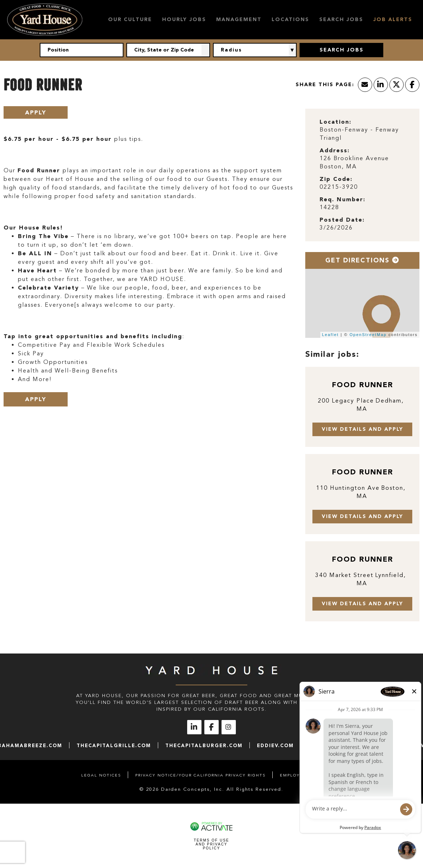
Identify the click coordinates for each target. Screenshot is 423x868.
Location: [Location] (336, 122)
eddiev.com (275, 746)
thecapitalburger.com (204, 746)
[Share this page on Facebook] (412, 85)
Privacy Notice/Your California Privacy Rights (200, 775)
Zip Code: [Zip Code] (336, 179)
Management (239, 19)
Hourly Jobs (184, 19)
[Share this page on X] (397, 85)
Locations (290, 19)
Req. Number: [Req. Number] (342, 199)
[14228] (362, 208)
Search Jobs (341, 19)
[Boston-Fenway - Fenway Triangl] (362, 134)
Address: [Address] (335, 150)
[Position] (82, 50)
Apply (36, 112)
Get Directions (362, 260)
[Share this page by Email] (365, 85)
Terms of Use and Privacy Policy (211, 844)
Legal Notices (101, 775)
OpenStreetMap (368, 335)
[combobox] (168, 50)
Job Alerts (393, 19)
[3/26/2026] (362, 228)
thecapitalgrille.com (114, 746)
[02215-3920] (362, 187)
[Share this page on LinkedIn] (381, 85)
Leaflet (330, 335)
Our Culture (130, 19)
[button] (206, 50)
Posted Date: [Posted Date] (342, 220)
